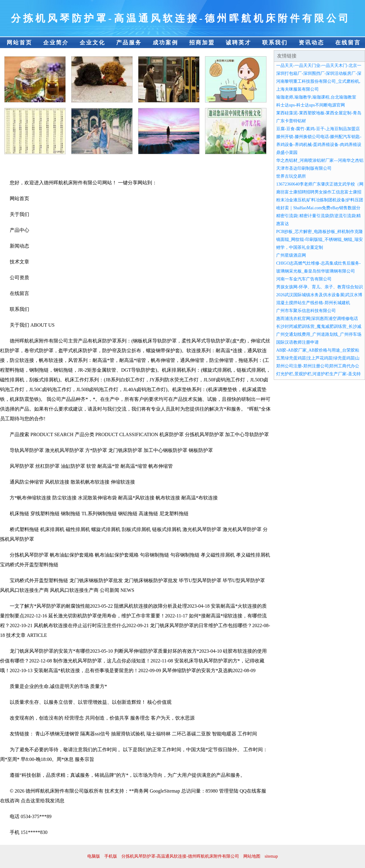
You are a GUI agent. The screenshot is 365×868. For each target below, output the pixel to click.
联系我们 (275, 43)
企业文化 (92, 43)
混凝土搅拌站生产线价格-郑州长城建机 (313, 303)
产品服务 (129, 43)
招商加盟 (202, 43)
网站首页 (19, 43)
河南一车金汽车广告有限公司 (304, 279)
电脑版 (94, 856)
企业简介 (56, 43)
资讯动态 (311, 43)
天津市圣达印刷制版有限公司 (304, 168)
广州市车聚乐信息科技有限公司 (306, 311)
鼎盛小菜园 (287, 153)
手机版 (111, 856)
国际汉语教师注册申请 (297, 342)
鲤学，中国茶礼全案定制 (300, 247)
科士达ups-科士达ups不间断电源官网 (311, 105)
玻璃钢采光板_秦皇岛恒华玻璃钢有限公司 (316, 271)
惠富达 (283, 224)
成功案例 (165, 43)
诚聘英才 (238, 43)
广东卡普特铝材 (291, 121)
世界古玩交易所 (291, 176)
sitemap (271, 856)
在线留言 (348, 43)
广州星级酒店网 (291, 255)
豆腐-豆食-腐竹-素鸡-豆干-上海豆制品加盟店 (318, 129)
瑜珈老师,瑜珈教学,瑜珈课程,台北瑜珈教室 (316, 97)
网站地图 (252, 856)
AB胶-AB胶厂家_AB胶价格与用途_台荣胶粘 (318, 350)
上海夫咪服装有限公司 (297, 89)
